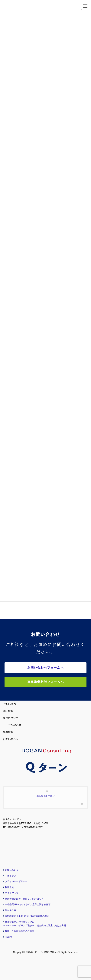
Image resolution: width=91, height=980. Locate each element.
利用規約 (9, 887)
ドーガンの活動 (12, 725)
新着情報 (8, 732)
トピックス (11, 876)
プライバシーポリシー (16, 881)
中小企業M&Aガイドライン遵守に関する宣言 (28, 905)
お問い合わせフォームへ (46, 668)
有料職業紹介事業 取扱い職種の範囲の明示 (27, 916)
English (9, 937)
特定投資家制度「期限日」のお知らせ (24, 899)
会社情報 (8, 711)
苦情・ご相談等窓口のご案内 (20, 931)
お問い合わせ (11, 739)
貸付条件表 (11, 910)
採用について (11, 718)
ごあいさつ (9, 704)
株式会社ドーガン (46, 796)
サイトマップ (12, 893)
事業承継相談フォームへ (46, 682)
